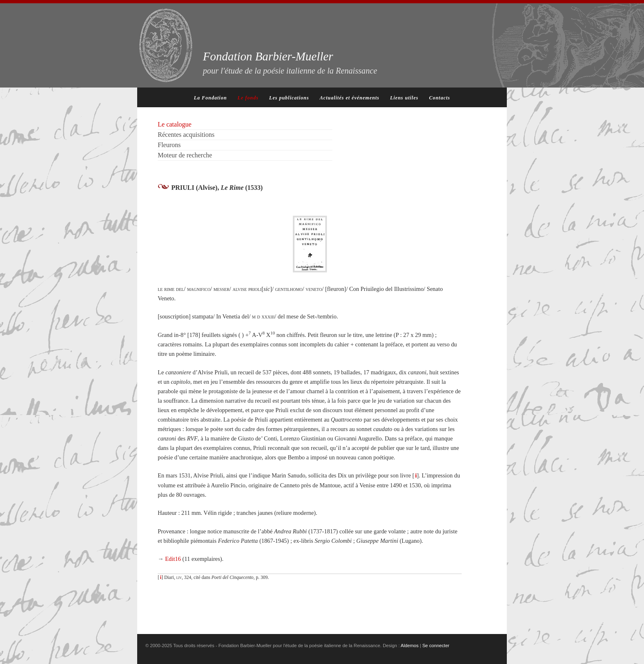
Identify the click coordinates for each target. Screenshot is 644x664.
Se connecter (436, 646)
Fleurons (169, 145)
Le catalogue (175, 124)
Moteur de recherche (185, 155)
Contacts (440, 98)
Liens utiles (404, 98)
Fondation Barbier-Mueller (290, 62)
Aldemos (410, 646)
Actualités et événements (349, 98)
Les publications (289, 98)
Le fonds (248, 98)
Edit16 (173, 559)
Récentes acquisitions (186, 135)
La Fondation (210, 98)
